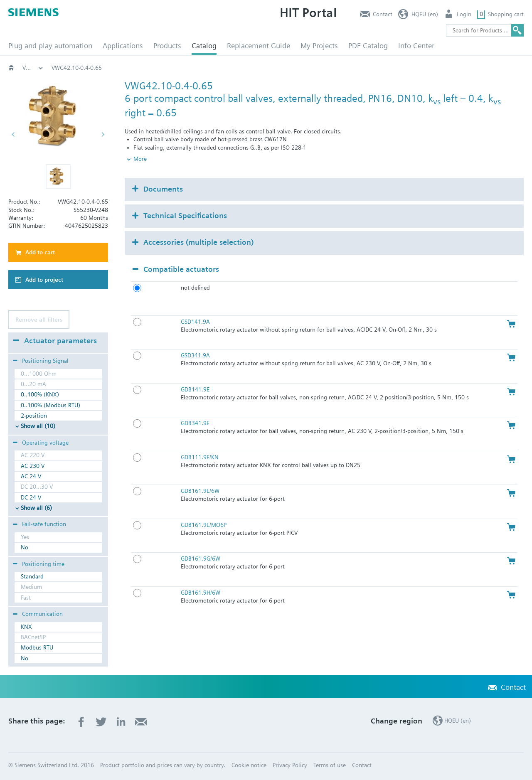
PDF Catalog (368, 46)
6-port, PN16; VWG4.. (336, 68)
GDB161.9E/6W (200, 491)
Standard (32, 576)
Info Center (416, 46)
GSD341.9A (195, 355)
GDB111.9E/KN (200, 457)
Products (167, 46)
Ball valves (278, 68)
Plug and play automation (50, 46)
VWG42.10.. (395, 68)
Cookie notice (249, 765)
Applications (123, 46)
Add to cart (40, 252)
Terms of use (330, 765)
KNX (26, 627)
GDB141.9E (195, 389)
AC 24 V (31, 476)
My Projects (319, 46)
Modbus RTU (37, 647)
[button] (58, 177)
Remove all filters (39, 320)
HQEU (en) (425, 14)
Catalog (204, 46)
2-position (34, 416)
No (25, 547)
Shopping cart (506, 14)
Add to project (44, 280)
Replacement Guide (259, 46)
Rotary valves (230, 68)
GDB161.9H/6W (201, 593)
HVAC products (33, 68)
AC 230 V (33, 466)
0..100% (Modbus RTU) (50, 405)
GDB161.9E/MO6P (204, 525)
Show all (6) (36, 508)
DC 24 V (31, 497)
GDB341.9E (195, 423)
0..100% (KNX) (40, 394)
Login (464, 14)
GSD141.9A (195, 322)
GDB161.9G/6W (201, 559)
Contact (383, 14)
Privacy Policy (290, 765)
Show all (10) (38, 426)
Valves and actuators (170, 68)
